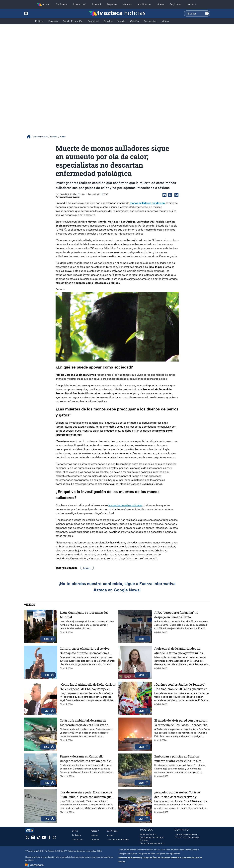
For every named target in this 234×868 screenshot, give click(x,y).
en (147, 203)
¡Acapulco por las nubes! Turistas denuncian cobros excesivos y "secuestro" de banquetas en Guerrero (180, 795)
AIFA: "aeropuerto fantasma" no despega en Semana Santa (176, 615)
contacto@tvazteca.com (186, 834)
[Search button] (207, 13)
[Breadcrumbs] (30, 137)
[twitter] (27, 838)
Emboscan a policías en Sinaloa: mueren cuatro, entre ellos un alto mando (178, 759)
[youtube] (44, 838)
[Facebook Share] (164, 195)
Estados (87, 568)
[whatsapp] (54, 838)
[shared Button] (176, 195)
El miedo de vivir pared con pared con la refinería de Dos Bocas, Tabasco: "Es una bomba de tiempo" (181, 723)
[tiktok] (38, 838)
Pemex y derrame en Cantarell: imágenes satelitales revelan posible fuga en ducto (85, 759)
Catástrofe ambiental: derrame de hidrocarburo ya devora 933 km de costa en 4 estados (84, 723)
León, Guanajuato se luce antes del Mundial (84, 615)
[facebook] (49, 838)
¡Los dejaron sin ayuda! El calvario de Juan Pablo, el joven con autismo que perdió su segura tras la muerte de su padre (86, 795)
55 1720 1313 (181, 837)
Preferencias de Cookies (149, 850)
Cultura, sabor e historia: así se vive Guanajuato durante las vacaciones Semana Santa (85, 651)
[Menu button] (37, 13)
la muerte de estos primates (125, 505)
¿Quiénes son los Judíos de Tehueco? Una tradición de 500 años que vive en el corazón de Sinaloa (181, 687)
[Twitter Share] (170, 195)
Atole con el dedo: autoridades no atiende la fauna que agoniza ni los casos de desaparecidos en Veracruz (179, 651)
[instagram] (33, 838)
